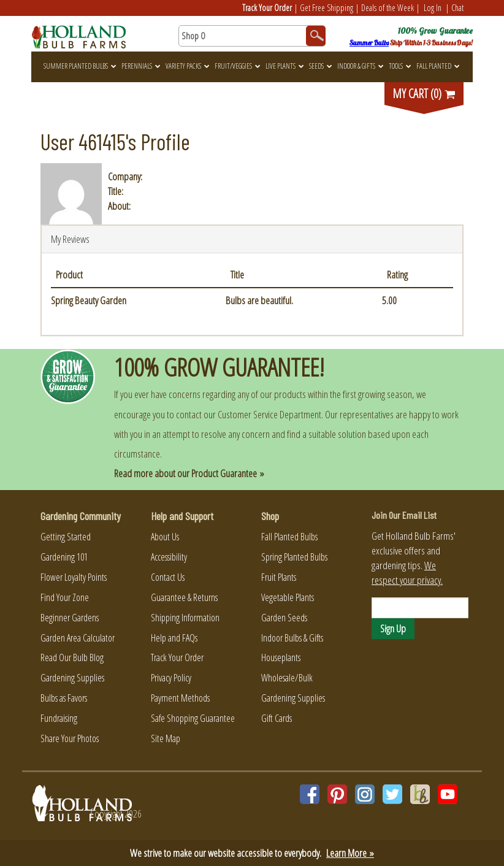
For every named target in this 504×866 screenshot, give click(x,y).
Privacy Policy (171, 678)
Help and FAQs (174, 638)
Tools (400, 66)
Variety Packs (187, 66)
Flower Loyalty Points (74, 577)
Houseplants (281, 657)
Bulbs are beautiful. (259, 300)
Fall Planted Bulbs (289, 537)
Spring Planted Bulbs (294, 557)
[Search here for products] (252, 36)
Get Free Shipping (326, 8)
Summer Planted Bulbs (80, 66)
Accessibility (169, 557)
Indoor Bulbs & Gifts (292, 638)
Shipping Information (185, 618)
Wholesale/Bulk (287, 678)
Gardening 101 (64, 557)
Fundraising (59, 718)
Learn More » (350, 853)
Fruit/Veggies (237, 66)
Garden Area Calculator (78, 638)
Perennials (141, 66)
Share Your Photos (70, 738)
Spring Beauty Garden (89, 300)
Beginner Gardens (70, 618)
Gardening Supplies (72, 678)
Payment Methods (180, 698)
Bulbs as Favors (64, 698)
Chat (457, 8)
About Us (165, 537)
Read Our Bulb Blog (72, 657)
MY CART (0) (424, 94)
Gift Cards (277, 718)
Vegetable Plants (288, 597)
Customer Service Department (269, 414)
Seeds (320, 66)
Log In (433, 8)
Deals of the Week (388, 8)
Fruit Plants (279, 577)
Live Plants (284, 66)
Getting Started (66, 537)
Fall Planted (438, 66)
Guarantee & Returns (184, 597)
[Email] (420, 608)
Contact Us (168, 577)
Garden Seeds (284, 618)
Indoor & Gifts (360, 66)
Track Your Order (267, 8)
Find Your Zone (65, 597)
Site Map (166, 738)
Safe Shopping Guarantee (193, 718)
